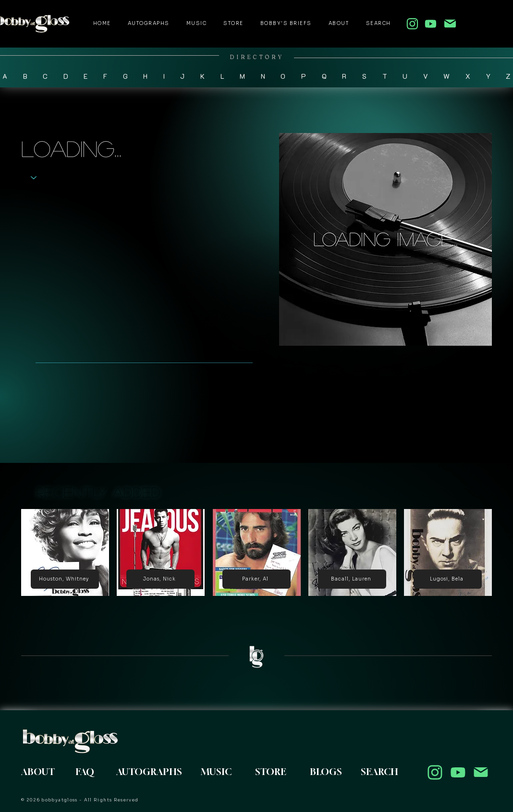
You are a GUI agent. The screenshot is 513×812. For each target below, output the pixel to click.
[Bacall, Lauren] (352, 579)
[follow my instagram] (412, 24)
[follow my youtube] (430, 24)
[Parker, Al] (256, 579)
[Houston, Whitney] (65, 579)
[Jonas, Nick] (160, 579)
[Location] (435, 772)
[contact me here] (450, 24)
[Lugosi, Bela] (448, 579)
